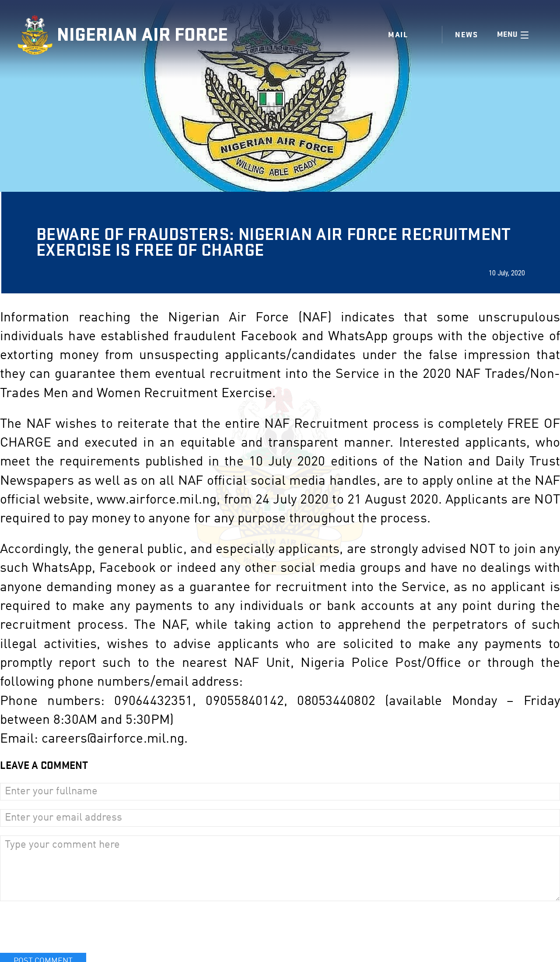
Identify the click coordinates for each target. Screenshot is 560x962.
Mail (398, 35)
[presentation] (66, 927)
